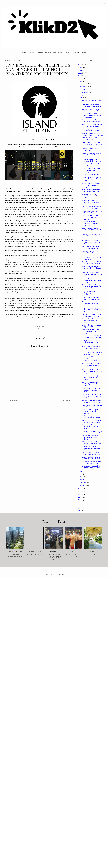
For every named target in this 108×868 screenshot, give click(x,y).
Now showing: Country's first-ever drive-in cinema (92, 106)
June (82, 471)
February (83, 482)
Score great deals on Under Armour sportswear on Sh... (91, 365)
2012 (80, 508)
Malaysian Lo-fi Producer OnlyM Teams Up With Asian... (91, 196)
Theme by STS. (59, 575)
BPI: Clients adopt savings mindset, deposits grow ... (92, 467)
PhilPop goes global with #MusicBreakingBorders (91, 453)
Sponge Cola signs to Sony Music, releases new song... (92, 134)
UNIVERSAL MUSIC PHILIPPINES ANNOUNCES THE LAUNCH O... (92, 224)
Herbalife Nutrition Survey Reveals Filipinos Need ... (91, 160)
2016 (80, 497)
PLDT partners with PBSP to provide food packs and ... (92, 432)
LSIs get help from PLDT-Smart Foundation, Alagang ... (92, 253)
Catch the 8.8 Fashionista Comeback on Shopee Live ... (92, 144)
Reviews (48, 53)
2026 (80, 65)
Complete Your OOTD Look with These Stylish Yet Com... (91, 155)
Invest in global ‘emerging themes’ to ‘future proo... (92, 458)
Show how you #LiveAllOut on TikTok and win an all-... (92, 263)
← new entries (12, 401)
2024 (80, 70)
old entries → (67, 401)
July (82, 98)
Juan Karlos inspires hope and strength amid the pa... (92, 191)
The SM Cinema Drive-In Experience (90, 150)
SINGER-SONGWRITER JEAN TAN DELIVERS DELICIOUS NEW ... (92, 217)
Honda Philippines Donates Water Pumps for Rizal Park (91, 179)
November (84, 87)
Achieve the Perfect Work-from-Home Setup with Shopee (91, 185)
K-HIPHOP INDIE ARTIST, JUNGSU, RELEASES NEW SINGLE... (92, 371)
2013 (80, 505)
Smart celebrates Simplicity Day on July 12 (92, 326)
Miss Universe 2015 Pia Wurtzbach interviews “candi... (90, 202)
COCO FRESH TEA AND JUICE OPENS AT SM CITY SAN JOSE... (92, 115)
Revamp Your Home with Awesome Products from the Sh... (92, 281)
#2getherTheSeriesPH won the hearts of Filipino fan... (92, 443)
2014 (80, 503)
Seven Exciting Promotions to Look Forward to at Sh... (92, 421)
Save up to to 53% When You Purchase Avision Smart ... (92, 315)
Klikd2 (46, 575)
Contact (76, 53)
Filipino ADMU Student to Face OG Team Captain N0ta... (91, 390)
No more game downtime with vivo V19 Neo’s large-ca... (92, 448)
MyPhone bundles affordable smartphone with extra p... (92, 101)
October (83, 89)
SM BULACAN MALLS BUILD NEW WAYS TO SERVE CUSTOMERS (92, 354)
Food (32, 53)
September (84, 92)
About (84, 53)
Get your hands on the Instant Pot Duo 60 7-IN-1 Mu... (92, 242)
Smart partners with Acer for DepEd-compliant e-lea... (92, 121)
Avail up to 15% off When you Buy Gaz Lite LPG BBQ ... (92, 125)
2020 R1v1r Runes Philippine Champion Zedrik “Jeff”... (92, 248)
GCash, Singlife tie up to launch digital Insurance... (92, 298)
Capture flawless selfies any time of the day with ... (92, 208)
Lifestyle (24, 53)
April (82, 477)
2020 (80, 81)
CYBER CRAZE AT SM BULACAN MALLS (89, 139)
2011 (80, 511)
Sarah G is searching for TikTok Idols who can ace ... (91, 230)
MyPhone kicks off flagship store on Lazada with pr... (92, 110)
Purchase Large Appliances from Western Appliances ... (92, 236)
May (82, 474)
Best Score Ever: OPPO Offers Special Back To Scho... (91, 384)
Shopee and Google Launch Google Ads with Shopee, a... (91, 268)
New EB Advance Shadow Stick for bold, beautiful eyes (91, 348)
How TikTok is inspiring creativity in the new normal (90, 378)
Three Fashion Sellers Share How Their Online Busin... (92, 212)
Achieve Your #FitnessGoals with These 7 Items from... (92, 402)
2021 (80, 79)
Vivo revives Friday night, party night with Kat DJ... (91, 360)
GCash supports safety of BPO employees (91, 169)
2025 (80, 67)
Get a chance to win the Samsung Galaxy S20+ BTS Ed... (92, 304)
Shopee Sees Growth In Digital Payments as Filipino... (90, 321)
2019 (80, 489)
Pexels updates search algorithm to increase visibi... (90, 437)
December (84, 84)
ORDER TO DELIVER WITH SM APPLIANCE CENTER (91, 337)
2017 (80, 494)
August (83, 95)
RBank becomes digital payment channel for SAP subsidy (92, 411)
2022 (80, 76)
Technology (58, 53)
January (83, 485)
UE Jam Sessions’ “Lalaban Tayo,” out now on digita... (92, 174)
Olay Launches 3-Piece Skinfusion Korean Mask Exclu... (91, 342)
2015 (80, 500)
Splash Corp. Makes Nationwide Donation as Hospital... (91, 427)
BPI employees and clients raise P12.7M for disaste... (92, 462)
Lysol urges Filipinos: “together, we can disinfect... (89, 293)
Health (68, 53)
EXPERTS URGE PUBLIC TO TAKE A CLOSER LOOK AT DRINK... (92, 396)
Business (40, 53)
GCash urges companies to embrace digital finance (91, 130)
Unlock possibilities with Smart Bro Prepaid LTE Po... (91, 331)
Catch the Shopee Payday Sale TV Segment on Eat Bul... (91, 287)
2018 (80, 491)
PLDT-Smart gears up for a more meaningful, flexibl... (92, 417)
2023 (80, 73)
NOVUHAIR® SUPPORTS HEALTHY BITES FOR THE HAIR (92, 310)
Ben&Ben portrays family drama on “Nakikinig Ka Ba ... (92, 274)
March (82, 480)
